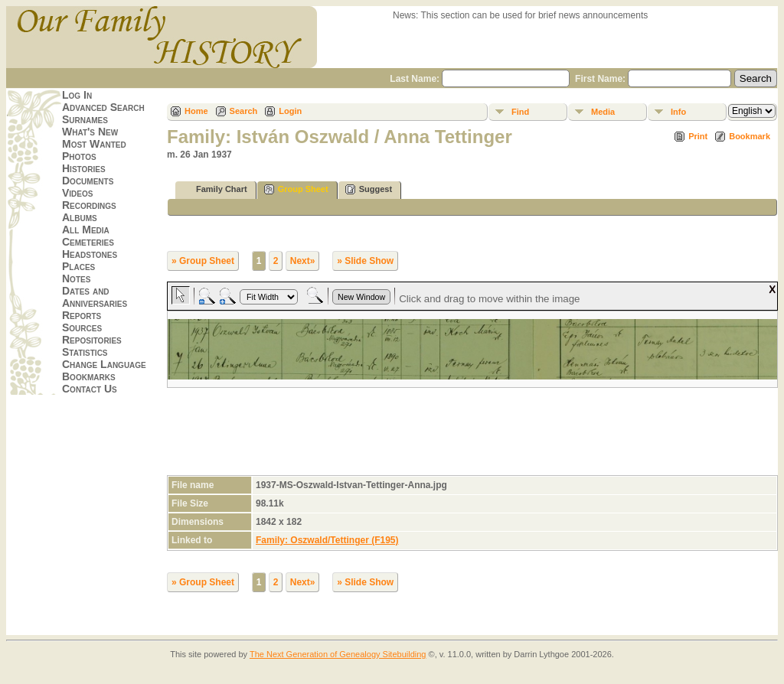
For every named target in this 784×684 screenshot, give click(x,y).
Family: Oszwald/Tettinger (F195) (327, 540)
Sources (82, 327)
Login (290, 111)
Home (196, 111)
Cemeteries (88, 242)
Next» (303, 261)
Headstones (90, 254)
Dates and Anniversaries (95, 297)
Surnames (85, 119)
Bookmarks (89, 376)
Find (520, 112)
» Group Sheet (203, 261)
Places (78, 266)
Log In (77, 95)
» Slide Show (365, 261)
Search (244, 111)
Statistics (85, 352)
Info (678, 112)
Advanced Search (103, 107)
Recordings (89, 205)
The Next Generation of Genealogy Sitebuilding (338, 654)
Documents (88, 181)
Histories (84, 168)
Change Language (104, 364)
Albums (80, 217)
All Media (86, 230)
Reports (82, 315)
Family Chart (215, 189)
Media (603, 112)
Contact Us (90, 389)
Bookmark (750, 136)
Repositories (92, 340)
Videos (77, 193)
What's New (90, 132)
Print (698, 136)
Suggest (369, 189)
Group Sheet (296, 189)
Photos (79, 156)
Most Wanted (94, 144)
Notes (76, 278)
